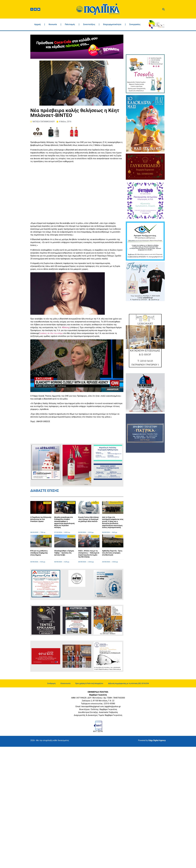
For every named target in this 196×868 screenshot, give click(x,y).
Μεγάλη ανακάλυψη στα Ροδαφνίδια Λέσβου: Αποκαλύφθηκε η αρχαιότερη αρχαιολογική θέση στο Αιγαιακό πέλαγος (64, 522)
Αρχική (37, 24)
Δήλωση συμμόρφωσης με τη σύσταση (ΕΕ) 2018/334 (128, 683)
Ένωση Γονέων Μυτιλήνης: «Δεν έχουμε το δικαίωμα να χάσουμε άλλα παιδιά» (89, 519)
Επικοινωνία (65, 683)
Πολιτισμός (70, 24)
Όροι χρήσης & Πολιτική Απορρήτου (89, 683)
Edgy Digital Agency (157, 740)
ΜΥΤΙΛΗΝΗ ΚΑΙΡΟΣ (145, 44)
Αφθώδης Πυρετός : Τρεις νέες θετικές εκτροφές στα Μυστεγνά (112, 553)
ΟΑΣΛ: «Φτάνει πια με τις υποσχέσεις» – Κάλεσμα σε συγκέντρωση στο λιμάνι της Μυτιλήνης (89, 554)
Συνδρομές (51, 683)
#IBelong (65, 327)
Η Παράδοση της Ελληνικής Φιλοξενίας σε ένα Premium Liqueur (41, 519)
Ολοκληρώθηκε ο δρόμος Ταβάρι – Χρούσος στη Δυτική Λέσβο (64, 553)
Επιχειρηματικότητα (112, 24)
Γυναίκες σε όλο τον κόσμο (51, 333)
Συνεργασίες (135, 24)
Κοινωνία (53, 24)
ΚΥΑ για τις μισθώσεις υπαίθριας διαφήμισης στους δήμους (39, 553)
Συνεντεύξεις (89, 24)
